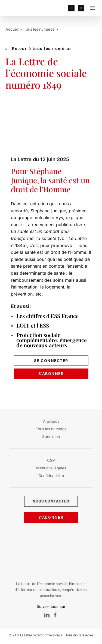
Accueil (12, 29)
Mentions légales (51, 468)
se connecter (51, 361)
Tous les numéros (39, 29)
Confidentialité (51, 475)
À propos (51, 421)
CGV (51, 460)
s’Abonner (51, 374)
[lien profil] (71, 8)
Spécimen (51, 436)
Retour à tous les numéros (39, 48)
